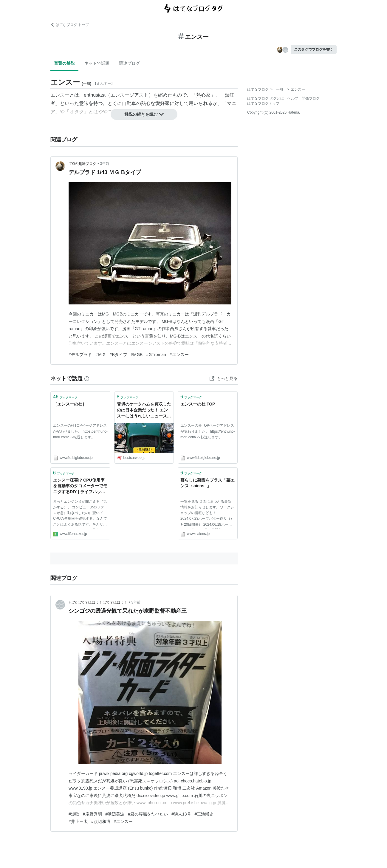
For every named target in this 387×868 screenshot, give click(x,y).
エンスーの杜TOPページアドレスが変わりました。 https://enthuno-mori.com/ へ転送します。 (80, 431)
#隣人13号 (181, 814)
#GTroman (156, 355)
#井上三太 (78, 821)
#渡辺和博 (101, 821)
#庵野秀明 (92, 814)
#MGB (137, 355)
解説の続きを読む (144, 114)
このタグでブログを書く (314, 49)
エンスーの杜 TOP (198, 404)
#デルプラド (80, 355)
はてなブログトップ (263, 103)
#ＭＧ (101, 355)
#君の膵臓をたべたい (148, 814)
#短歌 (74, 814)
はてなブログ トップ (70, 25)
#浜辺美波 (115, 814)
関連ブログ (129, 63)
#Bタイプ (119, 355)
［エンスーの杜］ (70, 404)
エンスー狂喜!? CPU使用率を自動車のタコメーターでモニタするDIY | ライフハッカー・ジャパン (80, 486)
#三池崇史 (204, 814)
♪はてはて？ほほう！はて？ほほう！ (98, 602)
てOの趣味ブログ (82, 164)
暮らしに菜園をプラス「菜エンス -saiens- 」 (208, 483)
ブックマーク (65, 397)
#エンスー (179, 355)
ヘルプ (293, 98)
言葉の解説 (64, 63)
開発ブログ (311, 98)
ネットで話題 (97, 63)
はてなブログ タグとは (266, 98)
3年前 (105, 164)
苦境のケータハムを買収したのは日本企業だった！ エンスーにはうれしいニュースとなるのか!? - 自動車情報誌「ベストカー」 (144, 410)
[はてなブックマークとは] (87, 378)
